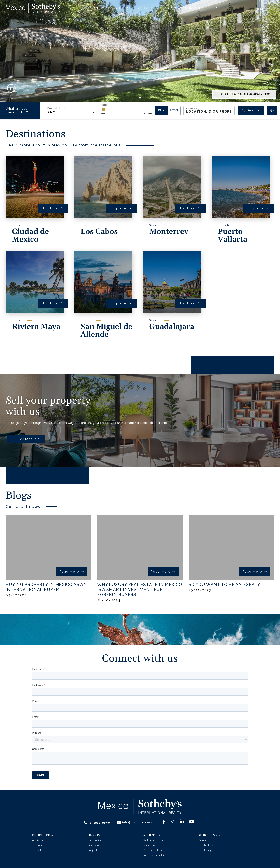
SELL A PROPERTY (26, 439)
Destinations (96, 840)
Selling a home (153, 840)
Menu (263, 15)
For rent (37, 845)
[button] (93, 15)
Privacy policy (152, 850)
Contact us (195, 14)
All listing (38, 840)
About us (149, 845)
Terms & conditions (156, 855)
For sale (37, 850)
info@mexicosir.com (134, 822)
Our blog (205, 850)
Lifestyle (93, 845)
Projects (93, 850)
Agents (171, 14)
